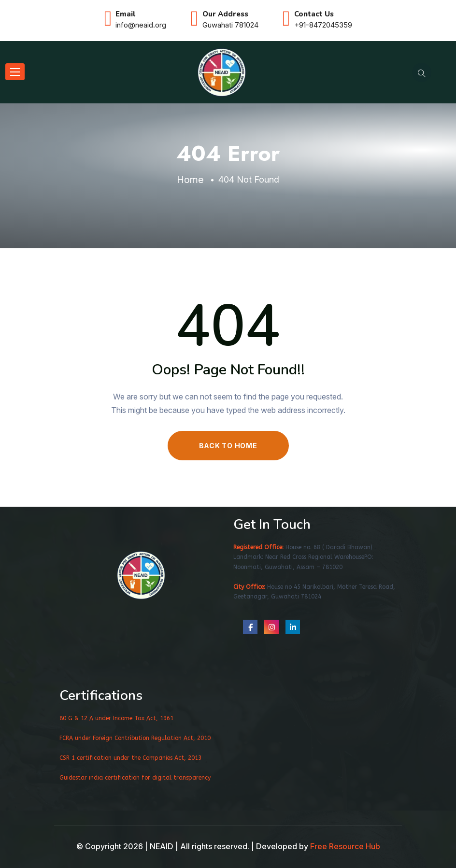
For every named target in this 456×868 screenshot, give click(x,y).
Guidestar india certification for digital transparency (135, 778)
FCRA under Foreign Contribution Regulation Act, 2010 (135, 738)
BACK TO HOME (228, 446)
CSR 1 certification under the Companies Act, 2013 (130, 758)
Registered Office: (258, 547)
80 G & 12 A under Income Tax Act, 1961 (116, 718)
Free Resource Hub (345, 846)
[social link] (250, 627)
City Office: (249, 587)
